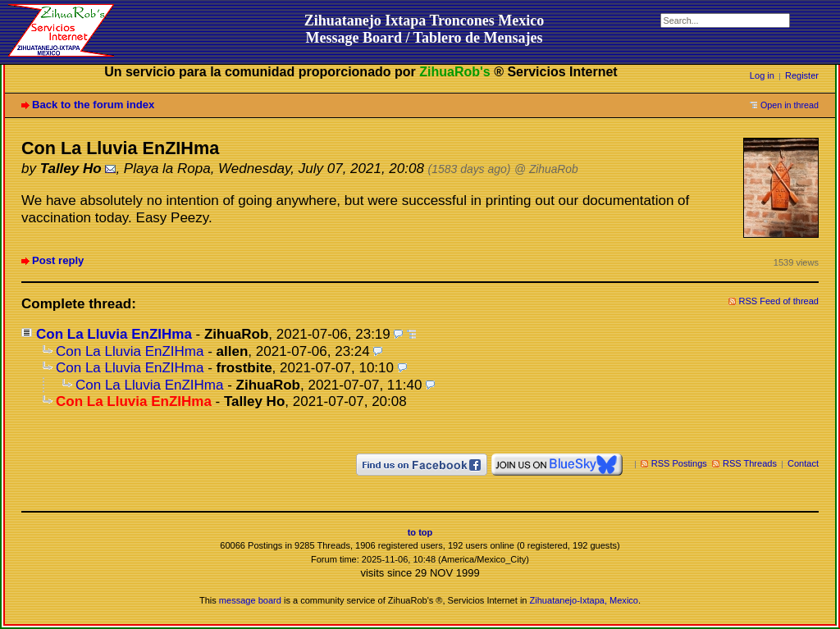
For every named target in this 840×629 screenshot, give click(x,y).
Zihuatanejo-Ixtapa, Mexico (584, 600)
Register (802, 75)
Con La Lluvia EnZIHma (114, 334)
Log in (762, 75)
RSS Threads (750, 463)
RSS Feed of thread (779, 301)
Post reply (58, 260)
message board (250, 600)
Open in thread (790, 105)
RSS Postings (679, 463)
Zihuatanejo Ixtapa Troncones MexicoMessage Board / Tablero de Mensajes (425, 29)
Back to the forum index (93, 105)
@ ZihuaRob (546, 169)
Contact (803, 463)
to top (420, 532)
